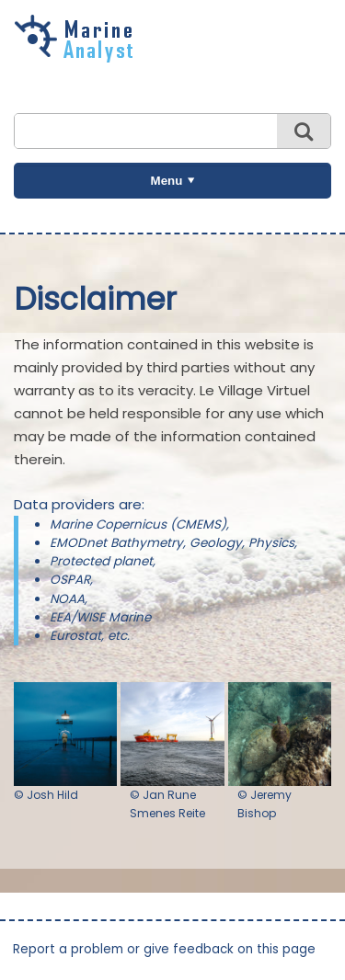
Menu (167, 181)
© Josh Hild (46, 795)
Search (304, 131)
